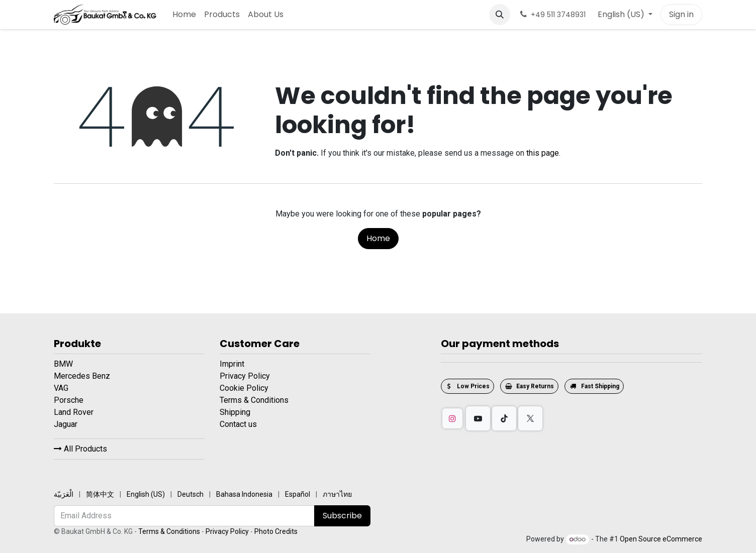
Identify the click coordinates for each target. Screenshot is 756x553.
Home (378, 238)
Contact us (238, 424)
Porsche (70, 400)
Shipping (235, 412)
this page (543, 153)
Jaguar (67, 424)
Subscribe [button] (342, 516)
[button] (500, 15)
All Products (80, 449)
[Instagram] (452, 418)
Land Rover (75, 412)
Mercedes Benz (83, 376)
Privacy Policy (245, 376)
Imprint (232, 364)
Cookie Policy (244, 388)
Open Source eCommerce (661, 539)
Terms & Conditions (254, 400)
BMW (64, 364)
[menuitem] (184, 15)
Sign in (681, 14)
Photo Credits (276, 531)
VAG (62, 388)
